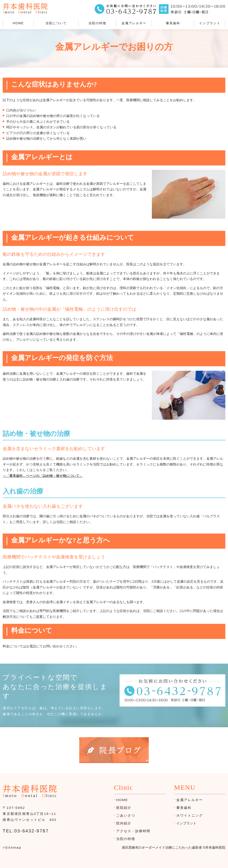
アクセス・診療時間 (133, 831)
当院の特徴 (97, 23)
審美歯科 (173, 23)
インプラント (210, 23)
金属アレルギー (134, 23)
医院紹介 (124, 808)
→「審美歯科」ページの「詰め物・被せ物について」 (43, 476)
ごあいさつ (126, 815)
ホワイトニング (190, 815)
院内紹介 (124, 823)
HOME (18, 23)
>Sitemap (12, 847)
